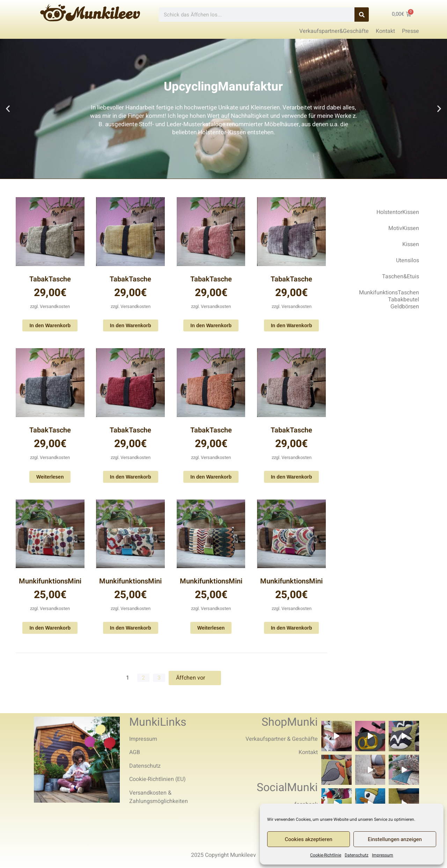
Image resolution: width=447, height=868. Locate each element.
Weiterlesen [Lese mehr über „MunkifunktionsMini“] (211, 628)
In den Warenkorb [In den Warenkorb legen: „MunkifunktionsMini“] (50, 628)
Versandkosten (55, 306)
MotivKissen (404, 228)
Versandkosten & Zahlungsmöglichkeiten (159, 797)
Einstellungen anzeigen (395, 839)
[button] (8, 109)
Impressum (383, 855)
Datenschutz (357, 855)
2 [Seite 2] (143, 678)
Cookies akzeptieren (309, 839)
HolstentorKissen (398, 212)
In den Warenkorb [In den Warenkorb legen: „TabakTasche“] (50, 325)
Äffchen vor (195, 678)
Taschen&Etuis (401, 277)
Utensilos (408, 260)
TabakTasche (50, 279)
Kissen (411, 244)
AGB (135, 752)
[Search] (362, 15)
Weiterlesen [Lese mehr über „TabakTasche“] (50, 477)
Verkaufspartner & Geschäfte (282, 739)
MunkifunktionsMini (50, 581)
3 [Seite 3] (159, 678)
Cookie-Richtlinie (326, 855)
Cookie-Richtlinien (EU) (157, 779)
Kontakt (308, 752)
